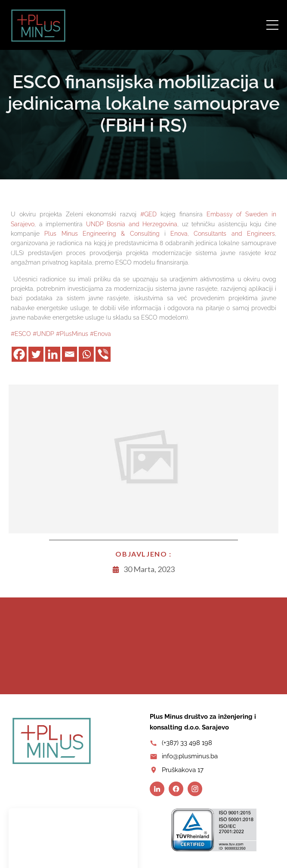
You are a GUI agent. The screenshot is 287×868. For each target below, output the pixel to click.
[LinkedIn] (157, 789)
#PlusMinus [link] (72, 334)
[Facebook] (19, 354)
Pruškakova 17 (183, 770)
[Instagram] (195, 789)
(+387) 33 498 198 (187, 743)
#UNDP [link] (43, 334)
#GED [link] (148, 214)
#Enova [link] (100, 334)
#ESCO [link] (21, 334)
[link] (132, 224)
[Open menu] (272, 25)
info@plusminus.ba (190, 756)
